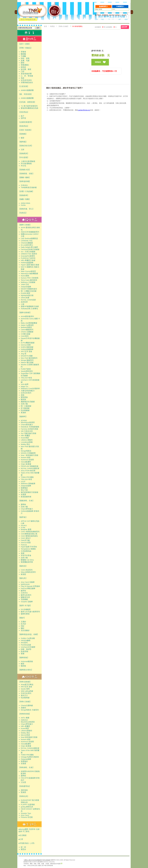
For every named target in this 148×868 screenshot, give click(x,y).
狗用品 (52, 26)
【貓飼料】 (23, 416)
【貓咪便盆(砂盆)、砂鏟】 (29, 634)
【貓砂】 (22, 618)
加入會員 (98, 15)
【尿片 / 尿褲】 (24, 44)
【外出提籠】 (24, 157)
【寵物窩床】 (24, 153)
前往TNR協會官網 (28, 19)
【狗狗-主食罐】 (25, 702)
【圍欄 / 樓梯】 (24, 177)
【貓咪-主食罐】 (25, 225)
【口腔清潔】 (24, 86)
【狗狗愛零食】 (25, 786)
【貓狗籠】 (23, 142)
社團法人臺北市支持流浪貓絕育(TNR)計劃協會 (37, 860)
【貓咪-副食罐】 (25, 312)
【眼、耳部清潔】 (25, 94)
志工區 (124, 15)
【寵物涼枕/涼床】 (26, 146)
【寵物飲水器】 (25, 170)
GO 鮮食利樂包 (77, 26)
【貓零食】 (23, 517)
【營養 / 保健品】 (25, 48)
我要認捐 (98, 62)
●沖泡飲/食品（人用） (27, 843)
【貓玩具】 (23, 578)
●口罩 (21, 839)
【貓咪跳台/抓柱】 (26, 670)
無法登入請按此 (115, 15)
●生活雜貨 (22, 835)
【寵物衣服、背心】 (26, 209)
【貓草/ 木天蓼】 (25, 605)
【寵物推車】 (24, 195)
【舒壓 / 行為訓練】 (26, 191)
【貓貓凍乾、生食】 (26, 501)
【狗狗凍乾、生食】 (26, 767)
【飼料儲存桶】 (25, 181)
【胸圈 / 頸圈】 (24, 199)
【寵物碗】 (23, 134)
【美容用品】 (24, 112)
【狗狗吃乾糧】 (25, 714)
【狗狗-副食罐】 (25, 682)
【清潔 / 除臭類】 (25, 130)
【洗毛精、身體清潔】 (27, 102)
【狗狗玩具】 (24, 796)
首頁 (45, 26)
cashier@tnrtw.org (84, 110)
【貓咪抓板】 (24, 657)
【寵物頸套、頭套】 (26, 173)
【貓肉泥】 (23, 566)
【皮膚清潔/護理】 (26, 122)
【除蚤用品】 (24, 126)
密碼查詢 (105, 15)
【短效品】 (23, 213)
